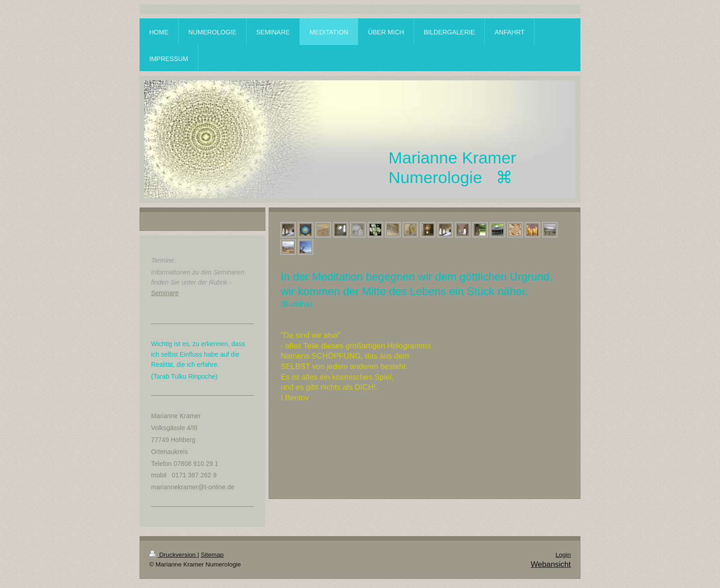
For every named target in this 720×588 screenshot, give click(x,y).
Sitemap (212, 555)
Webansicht (551, 564)
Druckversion (173, 555)
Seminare (165, 293)
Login (563, 555)
